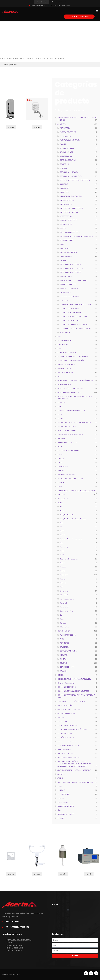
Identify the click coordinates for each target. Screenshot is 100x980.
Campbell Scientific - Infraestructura (73, 519)
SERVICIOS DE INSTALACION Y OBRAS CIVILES (76, 304)
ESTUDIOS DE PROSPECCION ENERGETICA (75, 180)
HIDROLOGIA (65, 192)
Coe (61, 523)
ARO (59, 336)
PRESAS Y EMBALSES (65, 733)
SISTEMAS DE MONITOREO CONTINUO (74, 316)
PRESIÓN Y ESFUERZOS (66, 737)
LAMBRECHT (62, 495)
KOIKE (60, 487)
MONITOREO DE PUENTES (67, 687)
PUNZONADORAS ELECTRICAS (68, 745)
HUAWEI (60, 463)
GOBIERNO (64, 184)
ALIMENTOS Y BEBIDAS (68, 635)
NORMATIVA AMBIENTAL (69, 252)
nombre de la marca (67, 599)
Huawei (63, 571)
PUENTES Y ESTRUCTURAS (67, 741)
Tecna (62, 619)
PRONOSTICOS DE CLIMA (69, 288)
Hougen (63, 567)
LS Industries (65, 595)
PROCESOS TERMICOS (68, 284)
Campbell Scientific (67, 515)
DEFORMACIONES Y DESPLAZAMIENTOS (72, 411)
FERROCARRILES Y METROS (67, 443)
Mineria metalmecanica (66, 683)
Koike (62, 587)
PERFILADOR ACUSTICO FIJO (70, 264)
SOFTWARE (61, 774)
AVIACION (64, 144)
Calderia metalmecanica (66, 364)
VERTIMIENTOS (66, 332)
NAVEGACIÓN (65, 248)
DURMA (60, 419)
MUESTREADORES (67, 240)
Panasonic (64, 603)
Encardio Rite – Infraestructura (71, 539)
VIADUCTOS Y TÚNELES (66, 806)
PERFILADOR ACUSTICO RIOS (70, 272)
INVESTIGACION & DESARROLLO (72, 208)
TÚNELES (61, 798)
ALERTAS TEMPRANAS (68, 132)
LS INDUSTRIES (63, 499)
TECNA (60, 786)
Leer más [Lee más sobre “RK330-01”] (37, 127)
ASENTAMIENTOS (64, 344)
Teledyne (63, 623)
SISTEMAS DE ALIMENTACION (71, 312)
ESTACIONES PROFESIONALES (71, 176)
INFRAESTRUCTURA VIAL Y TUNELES (70, 479)
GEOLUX (60, 455)
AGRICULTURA (65, 128)
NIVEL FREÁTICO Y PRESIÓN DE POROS (71, 701)
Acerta (18, 974)
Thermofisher (65, 627)
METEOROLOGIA (66, 224)
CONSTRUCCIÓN (66, 156)
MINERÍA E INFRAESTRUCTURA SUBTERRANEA (74, 679)
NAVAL (62, 244)
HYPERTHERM (63, 467)
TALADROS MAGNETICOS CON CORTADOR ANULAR (75, 782)
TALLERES (64, 671)
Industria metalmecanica (66, 475)
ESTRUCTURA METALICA (69, 651)
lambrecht (64, 591)
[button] (97, 11)
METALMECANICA (64, 631)
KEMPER (61, 483)
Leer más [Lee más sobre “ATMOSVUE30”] (37, 874)
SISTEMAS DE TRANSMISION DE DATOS (74, 324)
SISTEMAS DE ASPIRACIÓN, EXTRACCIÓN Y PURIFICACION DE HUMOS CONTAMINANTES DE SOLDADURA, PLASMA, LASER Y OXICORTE (74, 764)
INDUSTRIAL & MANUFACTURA (71, 196)
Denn (62, 531)
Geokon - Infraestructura (69, 559)
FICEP (60, 447)
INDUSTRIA (64, 655)
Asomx (63, 511)
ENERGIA (63, 168)
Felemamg (64, 547)
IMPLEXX (61, 471)
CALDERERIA (65, 647)
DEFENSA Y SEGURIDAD (68, 160)
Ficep (62, 551)
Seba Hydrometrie (67, 611)
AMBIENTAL (62, 124)
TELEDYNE (61, 790)
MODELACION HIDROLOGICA (70, 232)
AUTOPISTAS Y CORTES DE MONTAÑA (71, 360)
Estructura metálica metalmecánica (70, 435)
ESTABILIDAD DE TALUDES (67, 431)
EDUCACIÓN (64, 164)
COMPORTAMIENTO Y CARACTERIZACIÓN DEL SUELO (76, 380)
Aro (61, 507)
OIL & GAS (64, 260)
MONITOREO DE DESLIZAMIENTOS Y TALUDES (76, 236)
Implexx (63, 579)
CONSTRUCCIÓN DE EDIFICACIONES (70, 388)
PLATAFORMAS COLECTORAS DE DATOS (74, 280)
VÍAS (59, 810)
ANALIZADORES (66, 136)
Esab (62, 543)
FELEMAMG (61, 439)
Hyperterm (64, 575)
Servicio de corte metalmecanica (69, 757)
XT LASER (61, 818)
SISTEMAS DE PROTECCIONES (71, 320)
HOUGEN (61, 459)
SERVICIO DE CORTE (67, 667)
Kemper (63, 583)
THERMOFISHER (63, 794)
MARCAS (60, 503)
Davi (62, 527)
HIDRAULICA (65, 188)
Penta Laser (64, 607)
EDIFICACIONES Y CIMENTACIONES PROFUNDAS (74, 423)
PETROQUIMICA (66, 276)
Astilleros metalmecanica (67, 352)
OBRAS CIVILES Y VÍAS (65, 705)
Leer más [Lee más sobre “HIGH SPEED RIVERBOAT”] (11, 874)
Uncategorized (63, 802)
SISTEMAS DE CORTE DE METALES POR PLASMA (74, 770)
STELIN (60, 778)
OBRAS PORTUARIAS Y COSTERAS (69, 709)
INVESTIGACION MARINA (69, 212)
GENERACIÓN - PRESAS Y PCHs (68, 451)
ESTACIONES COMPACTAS (69, 172)
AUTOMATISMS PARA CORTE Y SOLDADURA (73, 356)
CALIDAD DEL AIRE (67, 152)
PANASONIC (62, 717)
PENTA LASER (62, 721)
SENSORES (64, 300)
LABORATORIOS (66, 216)
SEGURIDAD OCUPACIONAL (70, 296)
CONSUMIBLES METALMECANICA (69, 392)
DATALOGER (62, 403)
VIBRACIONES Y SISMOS (66, 814)
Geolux (63, 563)
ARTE (62, 639)
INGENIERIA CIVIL (66, 204)
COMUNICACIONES (64, 384)
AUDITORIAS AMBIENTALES (70, 140)
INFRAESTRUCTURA (67, 200)
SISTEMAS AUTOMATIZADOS (70, 308)
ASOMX (60, 348)
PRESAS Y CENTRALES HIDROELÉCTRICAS (72, 729)
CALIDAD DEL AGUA (67, 148)
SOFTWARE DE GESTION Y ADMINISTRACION (76, 328)
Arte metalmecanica (65, 340)
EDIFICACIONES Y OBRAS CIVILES (69, 427)
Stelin (62, 615)
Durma (63, 535)
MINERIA (63, 228)
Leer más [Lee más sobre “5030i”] (89, 874)
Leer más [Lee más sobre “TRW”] (63, 874)
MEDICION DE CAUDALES (69, 220)
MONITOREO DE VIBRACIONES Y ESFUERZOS (73, 691)
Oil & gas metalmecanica (66, 713)
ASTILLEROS (65, 643)
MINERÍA (61, 675)
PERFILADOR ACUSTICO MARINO (72, 268)
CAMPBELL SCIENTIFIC (66, 372)
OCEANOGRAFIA (66, 256)
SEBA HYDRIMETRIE (65, 749)
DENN (60, 415)
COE (59, 376)
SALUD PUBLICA (66, 292)
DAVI (59, 407)
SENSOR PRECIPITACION (66, 753)
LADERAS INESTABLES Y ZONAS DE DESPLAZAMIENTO (76, 491)
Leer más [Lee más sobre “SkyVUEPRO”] (11, 127)
